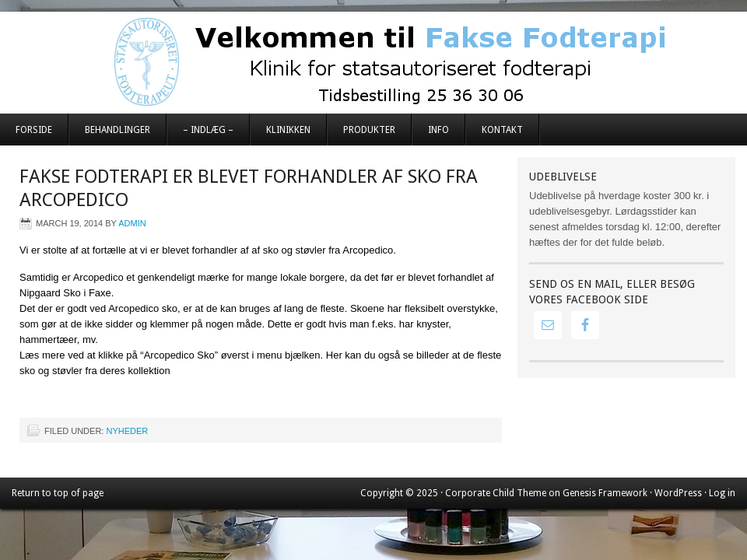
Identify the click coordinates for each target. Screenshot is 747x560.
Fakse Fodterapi (373, 62)
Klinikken (288, 130)
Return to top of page (58, 493)
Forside (34, 130)
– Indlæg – (208, 130)
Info (438, 130)
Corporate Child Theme (496, 493)
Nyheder (127, 431)
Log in (722, 493)
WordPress (678, 493)
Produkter (369, 130)
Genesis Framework (605, 493)
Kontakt (502, 130)
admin (132, 223)
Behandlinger (117, 130)
